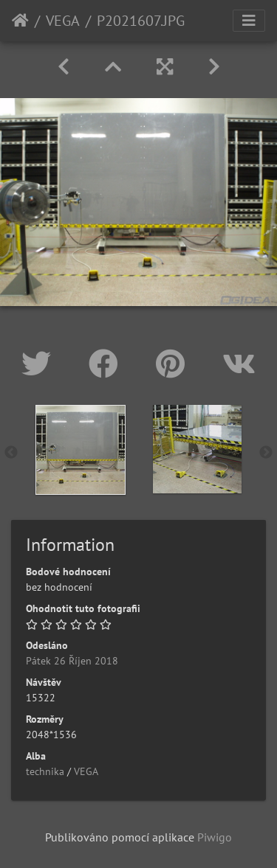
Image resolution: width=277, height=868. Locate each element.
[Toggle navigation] (249, 21)
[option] (81, 450)
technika (45, 771)
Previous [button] (11, 453)
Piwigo (215, 837)
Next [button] (266, 453)
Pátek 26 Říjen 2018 (72, 661)
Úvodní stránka (20, 21)
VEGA (63, 21)
